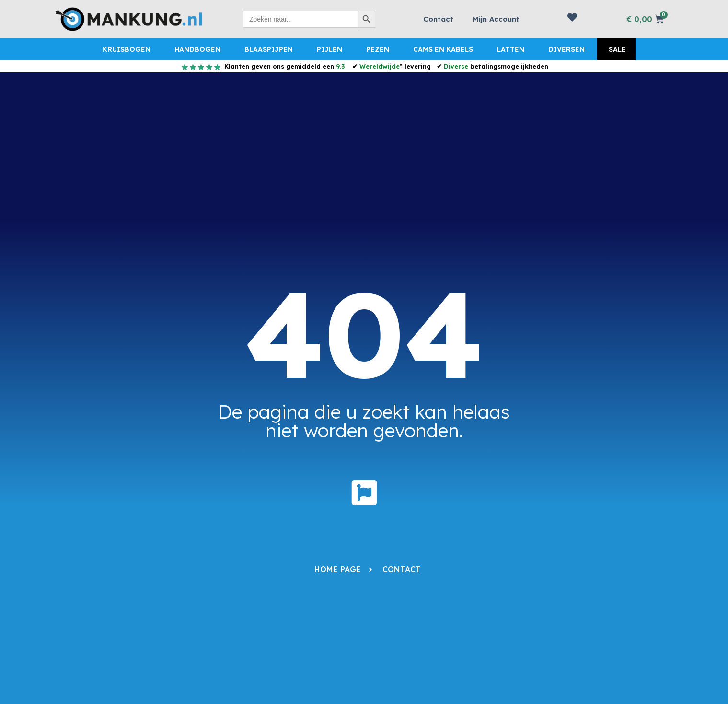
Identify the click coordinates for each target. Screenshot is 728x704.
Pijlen (329, 49)
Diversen (566, 49)
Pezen (378, 49)
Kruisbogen (127, 49)
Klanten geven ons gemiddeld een (283, 66)
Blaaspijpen (269, 49)
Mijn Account (496, 19)
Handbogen (197, 49)
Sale (617, 49)
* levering (395, 66)
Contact (438, 19)
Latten (511, 49)
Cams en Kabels (443, 49)
